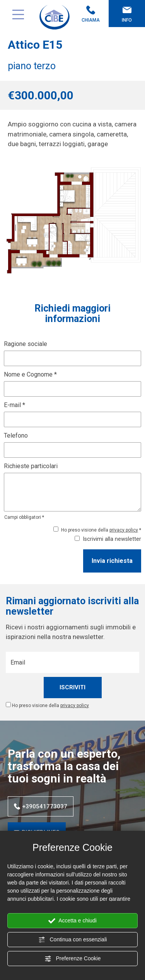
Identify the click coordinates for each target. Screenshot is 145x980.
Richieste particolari (31, 466)
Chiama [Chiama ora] (91, 14)
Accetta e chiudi (72, 921)
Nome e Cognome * (30, 374)
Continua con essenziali (73, 940)
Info (127, 14)
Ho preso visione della (50, 706)
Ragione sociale (26, 344)
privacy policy (124, 530)
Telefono (16, 435)
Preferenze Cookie (73, 959)
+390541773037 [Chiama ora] (41, 806)
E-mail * (14, 405)
